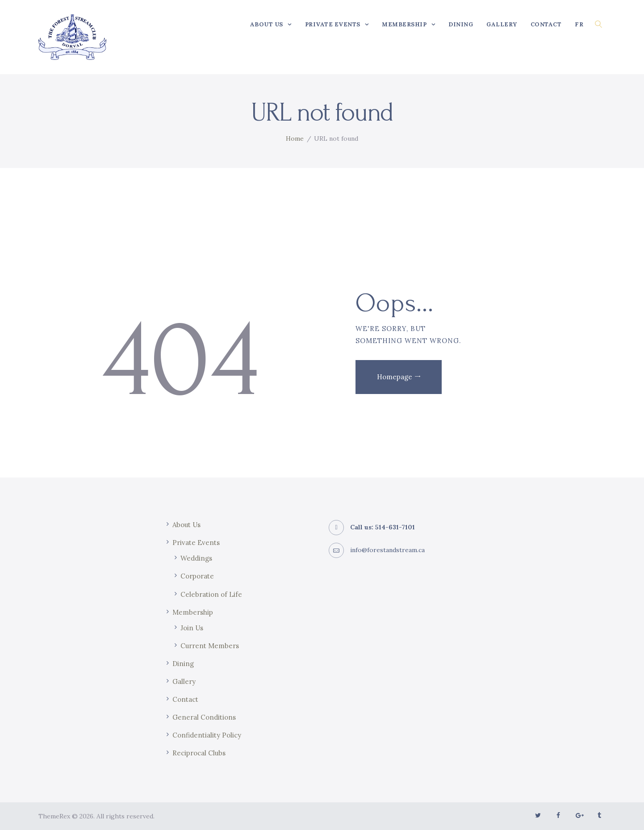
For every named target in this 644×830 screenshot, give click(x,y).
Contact (185, 699)
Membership (193, 612)
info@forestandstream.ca (387, 550)
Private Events (196, 543)
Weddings (196, 558)
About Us (186, 525)
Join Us (192, 628)
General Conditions (204, 717)
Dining (183, 664)
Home (295, 138)
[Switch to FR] (579, 24)
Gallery (184, 681)
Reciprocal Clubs (199, 753)
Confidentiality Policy (207, 735)
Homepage (395, 377)
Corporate (197, 576)
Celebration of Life (211, 594)
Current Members (210, 646)
